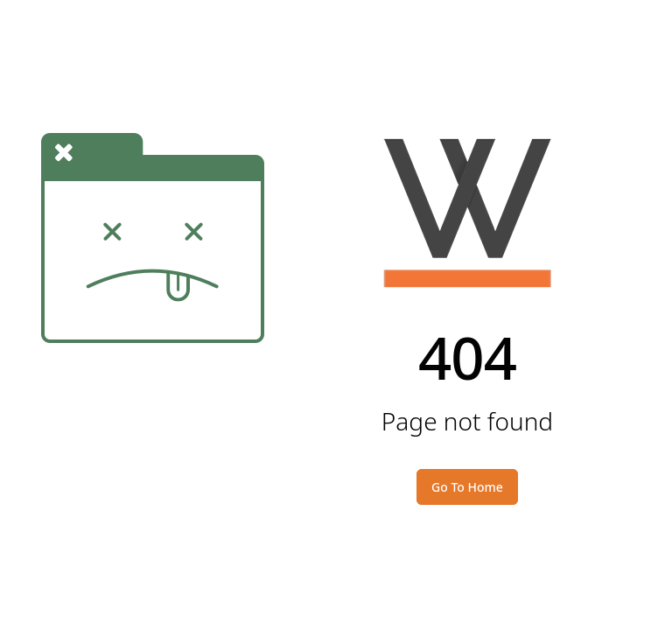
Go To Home (467, 487)
